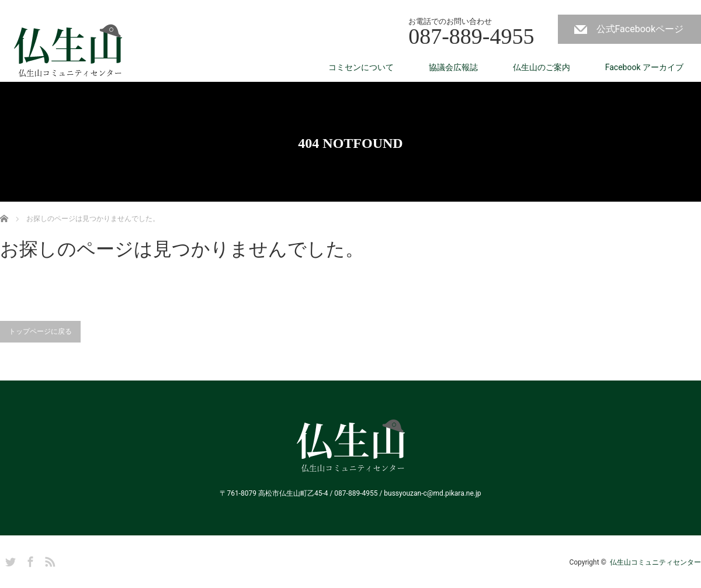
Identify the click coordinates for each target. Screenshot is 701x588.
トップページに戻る (40, 331)
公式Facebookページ (640, 29)
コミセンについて (361, 67)
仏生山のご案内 (542, 67)
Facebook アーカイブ (644, 67)
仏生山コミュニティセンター (655, 562)
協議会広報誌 (453, 67)
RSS (48, 560)
